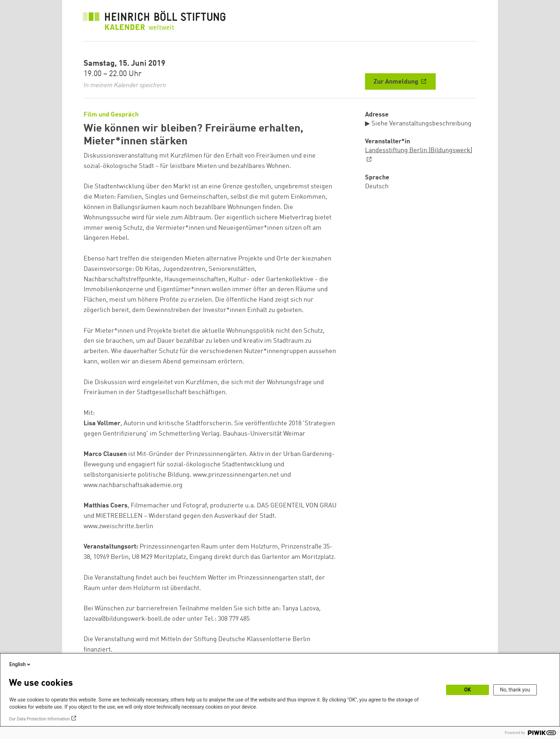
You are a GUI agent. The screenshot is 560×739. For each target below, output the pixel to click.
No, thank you (515, 690)
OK (468, 690)
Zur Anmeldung (397, 82)
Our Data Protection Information (39, 719)
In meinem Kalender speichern (125, 85)
